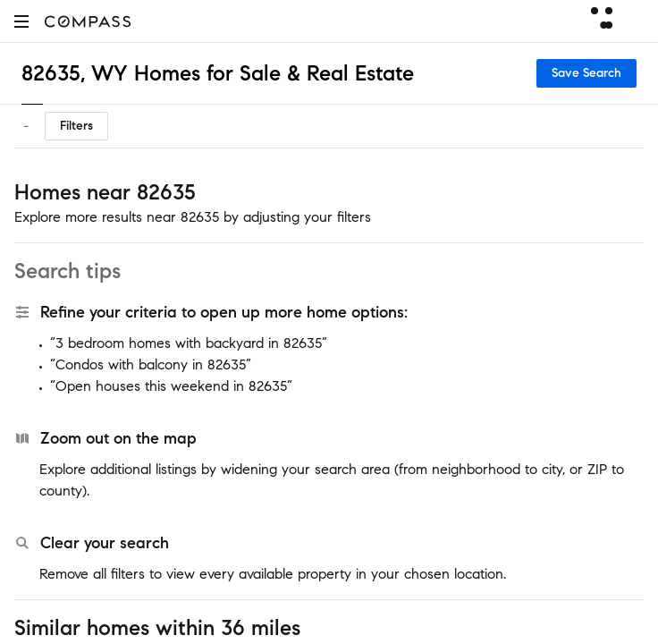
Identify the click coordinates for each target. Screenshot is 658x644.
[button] (21, 21)
